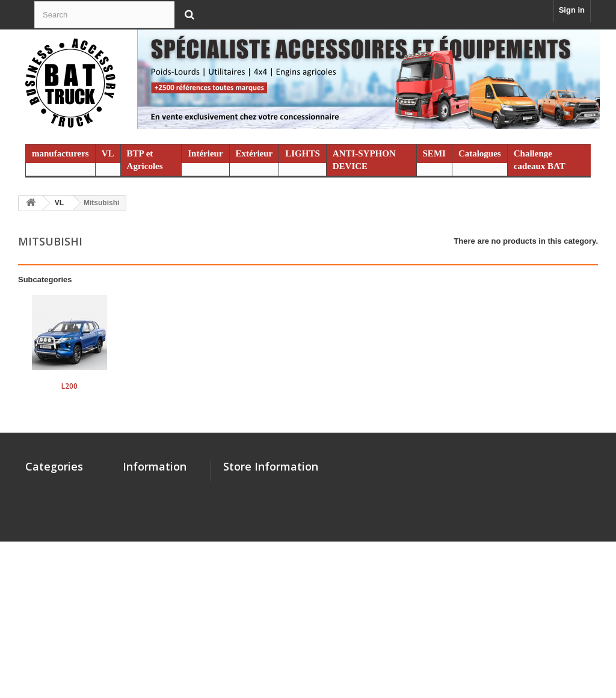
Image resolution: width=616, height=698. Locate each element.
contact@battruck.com (308, 552)
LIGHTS (303, 153)
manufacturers (60, 153)
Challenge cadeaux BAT (540, 160)
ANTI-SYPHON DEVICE (364, 160)
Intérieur (205, 153)
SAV (131, 517)
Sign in (572, 10)
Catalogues (480, 153)
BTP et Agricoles (145, 160)
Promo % (42, 622)
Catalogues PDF (153, 575)
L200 (69, 386)
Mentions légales (154, 559)
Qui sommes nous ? (160, 502)
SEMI (434, 153)
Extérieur (254, 153)
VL (108, 153)
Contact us (143, 486)
